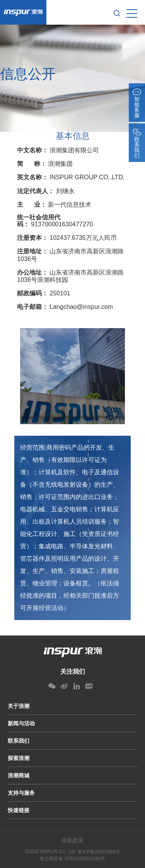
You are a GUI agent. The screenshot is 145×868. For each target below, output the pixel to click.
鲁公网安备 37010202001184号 (72, 859)
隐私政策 (73, 840)
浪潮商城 (19, 775)
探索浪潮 (19, 758)
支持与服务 (21, 793)
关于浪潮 (19, 706)
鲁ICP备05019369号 (99, 852)
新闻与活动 (21, 723)
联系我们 (19, 741)
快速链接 (19, 810)
